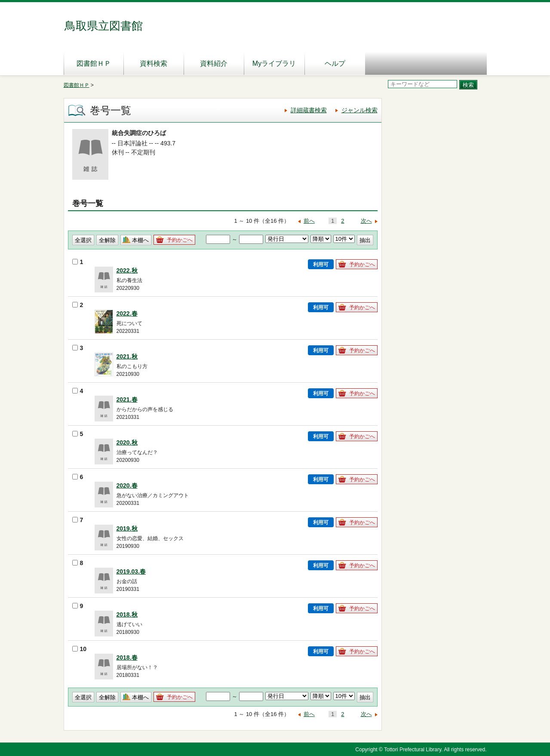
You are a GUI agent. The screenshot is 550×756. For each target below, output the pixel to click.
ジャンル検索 (359, 110)
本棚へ (140, 240)
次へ (366, 221)
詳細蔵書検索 (309, 110)
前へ (309, 221)
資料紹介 (214, 63)
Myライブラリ (274, 63)
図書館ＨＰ (94, 63)
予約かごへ (180, 240)
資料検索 (154, 63)
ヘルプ (335, 63)
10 (80, 649)
